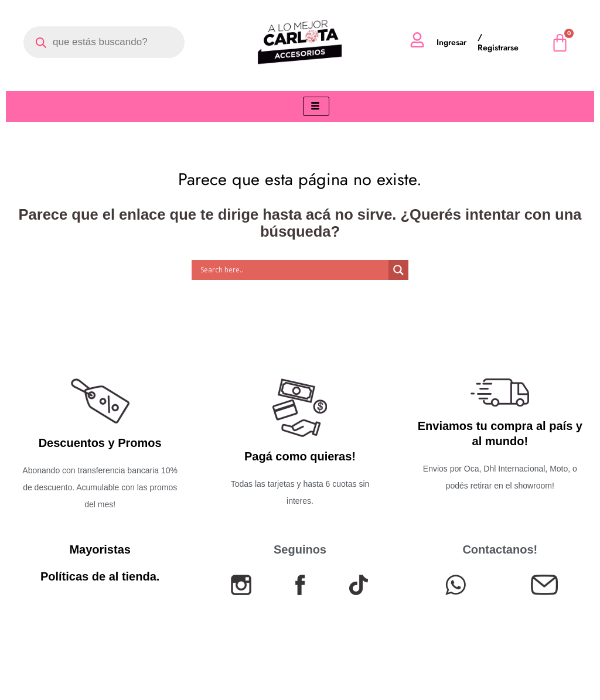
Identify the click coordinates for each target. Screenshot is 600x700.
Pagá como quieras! (300, 456)
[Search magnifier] (398, 270)
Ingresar (451, 42)
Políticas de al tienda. (100, 576)
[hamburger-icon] (316, 106)
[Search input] (293, 270)
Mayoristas (100, 549)
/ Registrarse (498, 42)
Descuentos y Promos (100, 443)
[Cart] (560, 42)
